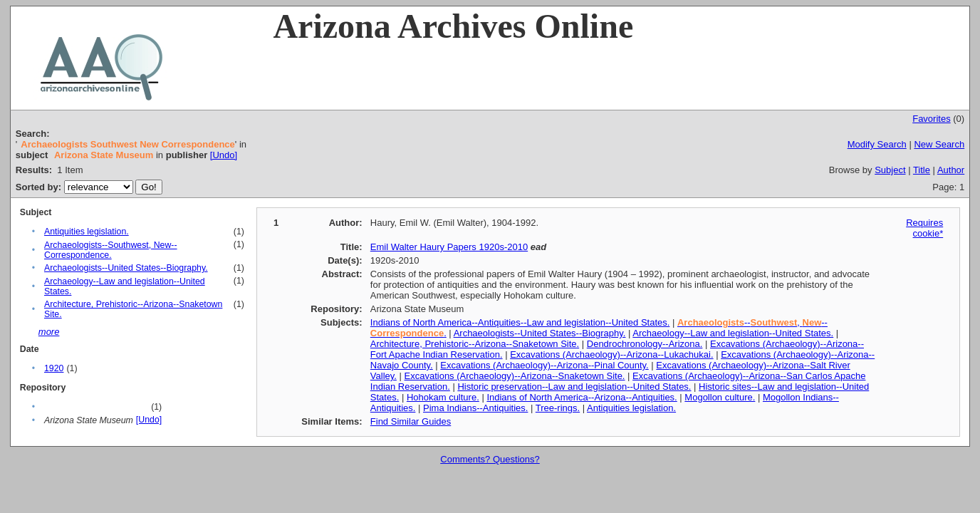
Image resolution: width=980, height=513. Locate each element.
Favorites (931, 119)
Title (922, 170)
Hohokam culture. (443, 397)
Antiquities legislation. (87, 232)
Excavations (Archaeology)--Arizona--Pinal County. (544, 365)
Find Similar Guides (411, 421)
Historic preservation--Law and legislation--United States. (574, 387)
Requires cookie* (924, 228)
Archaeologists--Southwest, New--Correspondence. (111, 250)
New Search (939, 144)
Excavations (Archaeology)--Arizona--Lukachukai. (611, 354)
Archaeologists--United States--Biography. (126, 268)
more (49, 332)
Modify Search (877, 144)
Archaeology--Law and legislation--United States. (733, 333)
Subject (890, 170)
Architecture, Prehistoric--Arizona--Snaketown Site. (475, 344)
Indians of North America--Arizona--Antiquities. (582, 397)
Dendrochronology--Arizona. (645, 344)
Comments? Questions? (490, 459)
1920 (54, 368)
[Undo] (224, 155)
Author (951, 170)
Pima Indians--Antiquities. (475, 408)
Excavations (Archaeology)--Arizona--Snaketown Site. (515, 376)
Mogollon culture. (720, 397)
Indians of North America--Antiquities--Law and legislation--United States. (520, 322)
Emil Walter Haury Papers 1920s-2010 (449, 247)
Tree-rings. (558, 408)
